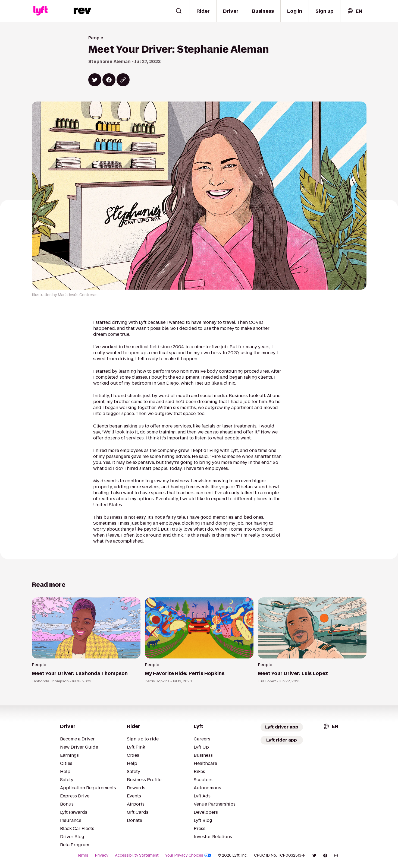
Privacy (102, 855)
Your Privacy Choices (188, 855)
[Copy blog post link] (123, 80)
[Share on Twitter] (95, 80)
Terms (83, 855)
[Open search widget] (179, 11)
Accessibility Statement (137, 855)
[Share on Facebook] (109, 80)
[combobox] (355, 11)
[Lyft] (40, 11)
